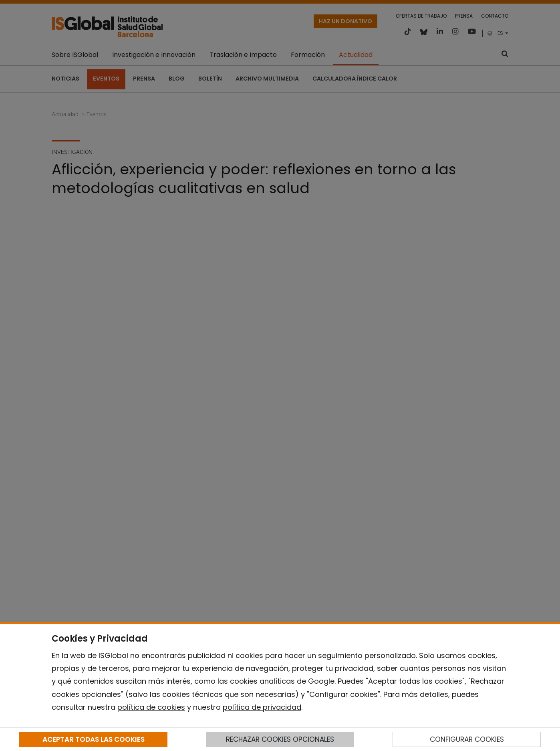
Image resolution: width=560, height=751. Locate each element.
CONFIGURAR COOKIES (467, 739)
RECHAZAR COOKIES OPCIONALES (280, 739)
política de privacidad (262, 707)
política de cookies (151, 707)
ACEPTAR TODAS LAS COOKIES (94, 739)
